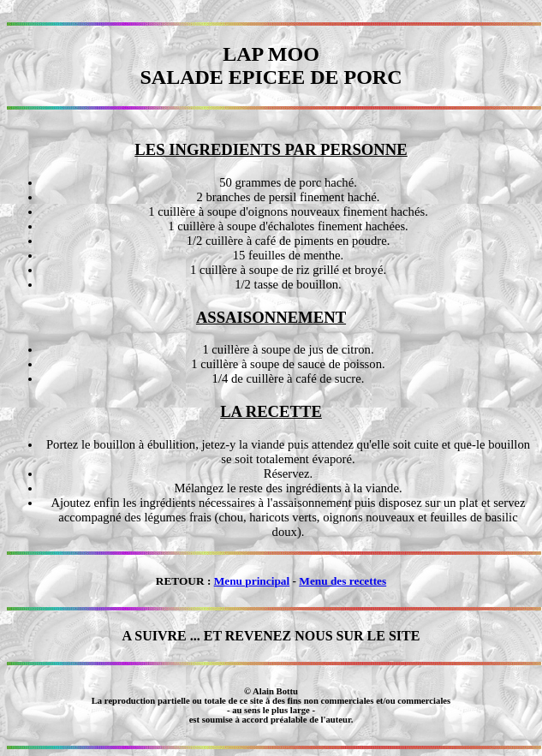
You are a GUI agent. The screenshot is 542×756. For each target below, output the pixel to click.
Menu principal (252, 581)
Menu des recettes (342, 581)
